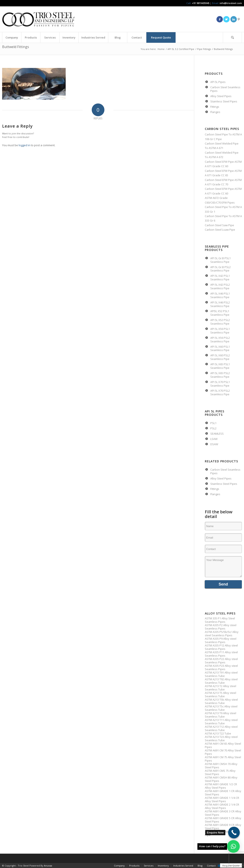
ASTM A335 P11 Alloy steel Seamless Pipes (221, 654)
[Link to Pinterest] (239, 19)
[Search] (232, 37)
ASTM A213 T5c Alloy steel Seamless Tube (221, 708)
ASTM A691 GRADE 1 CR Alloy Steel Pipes (223, 793)
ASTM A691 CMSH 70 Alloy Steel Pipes (221, 766)
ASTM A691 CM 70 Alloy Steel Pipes (223, 752)
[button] (233, 846)
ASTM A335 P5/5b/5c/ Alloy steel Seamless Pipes (222, 634)
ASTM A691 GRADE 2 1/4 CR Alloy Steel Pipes (222, 806)
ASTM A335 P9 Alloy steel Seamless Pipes (221, 640)
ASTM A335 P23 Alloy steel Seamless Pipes (221, 667)
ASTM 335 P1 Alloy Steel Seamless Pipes (220, 620)
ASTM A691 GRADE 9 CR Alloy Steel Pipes (223, 827)
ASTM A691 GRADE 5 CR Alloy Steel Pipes (223, 820)
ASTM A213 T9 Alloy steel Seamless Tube (220, 715)
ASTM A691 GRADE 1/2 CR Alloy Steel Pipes (221, 786)
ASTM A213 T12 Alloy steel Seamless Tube (221, 728)
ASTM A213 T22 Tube (218, 733)
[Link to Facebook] (220, 19)
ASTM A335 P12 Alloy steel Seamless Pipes (221, 647)
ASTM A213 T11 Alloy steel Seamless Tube (221, 722)
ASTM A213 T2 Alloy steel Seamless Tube (220, 688)
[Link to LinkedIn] (234, 19)
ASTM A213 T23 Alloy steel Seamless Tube (221, 738)
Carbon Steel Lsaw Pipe (220, 230)
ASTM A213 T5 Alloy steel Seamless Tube (220, 694)
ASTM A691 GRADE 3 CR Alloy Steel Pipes (223, 813)
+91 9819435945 (201, 3)
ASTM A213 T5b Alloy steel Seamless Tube (221, 701)
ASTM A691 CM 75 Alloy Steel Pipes (223, 759)
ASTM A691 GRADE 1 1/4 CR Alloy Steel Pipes (222, 799)
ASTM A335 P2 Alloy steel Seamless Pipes (221, 627)
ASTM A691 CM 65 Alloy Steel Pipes (223, 745)
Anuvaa (48, 866)
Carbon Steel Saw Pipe (219, 225)
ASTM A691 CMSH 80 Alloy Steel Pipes (221, 779)
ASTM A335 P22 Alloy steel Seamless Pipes (221, 661)
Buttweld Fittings (16, 47)
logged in (24, 145)
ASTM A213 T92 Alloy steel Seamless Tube (221, 681)
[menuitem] (12, 37)
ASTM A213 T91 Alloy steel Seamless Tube (221, 674)
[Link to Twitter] (226, 19)
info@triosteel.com (230, 3)
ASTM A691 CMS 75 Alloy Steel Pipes (220, 772)
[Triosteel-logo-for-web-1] (38, 19)
